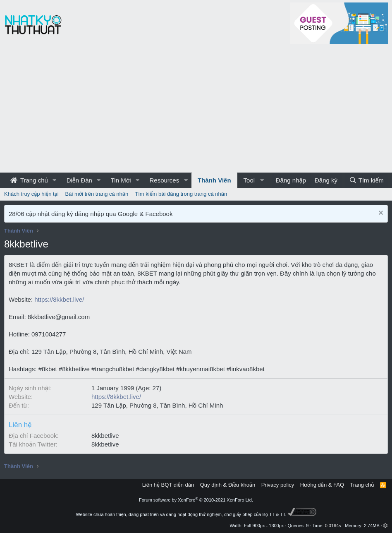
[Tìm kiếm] (366, 180)
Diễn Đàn (79, 180)
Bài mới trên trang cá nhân (97, 194)
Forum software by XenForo (196, 500)
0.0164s (333, 526)
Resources (164, 180)
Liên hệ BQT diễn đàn (168, 485)
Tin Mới (121, 180)
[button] (55, 180)
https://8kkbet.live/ (59, 299)
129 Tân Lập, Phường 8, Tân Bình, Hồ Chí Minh (157, 405)
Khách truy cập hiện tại (31, 194)
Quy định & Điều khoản (228, 485)
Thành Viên (214, 180)
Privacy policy (278, 485)
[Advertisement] (196, 110)
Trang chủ (29, 180)
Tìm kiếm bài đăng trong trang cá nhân (181, 194)
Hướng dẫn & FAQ (322, 485)
